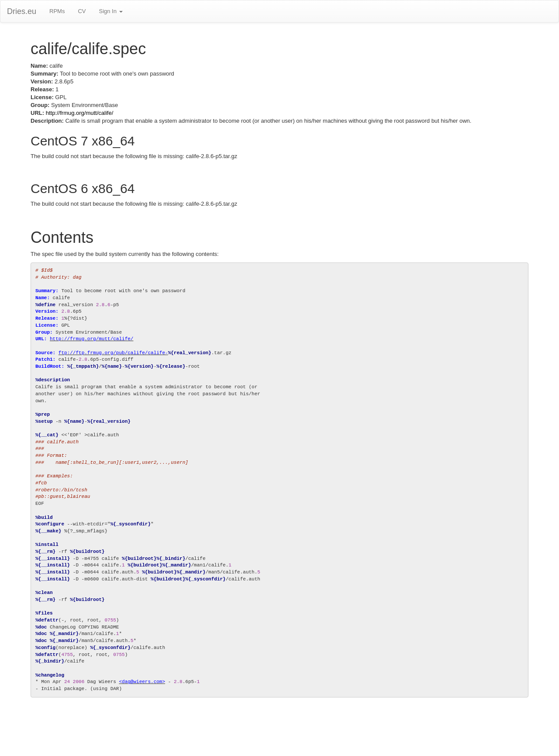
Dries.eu (22, 11)
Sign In (110, 11)
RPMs (57, 11)
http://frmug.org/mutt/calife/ (80, 113)
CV (82, 11)
